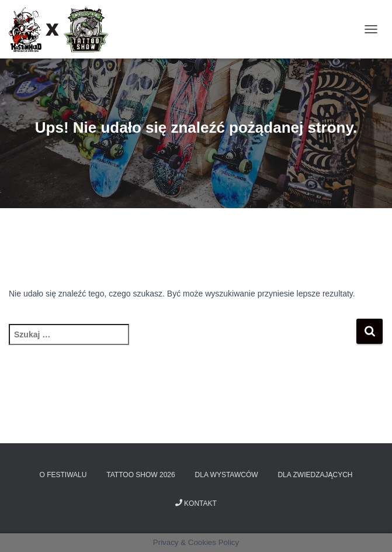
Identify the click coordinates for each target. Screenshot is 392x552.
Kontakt (196, 503)
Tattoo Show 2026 (141, 475)
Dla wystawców (227, 475)
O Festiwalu (63, 475)
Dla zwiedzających (315, 475)
